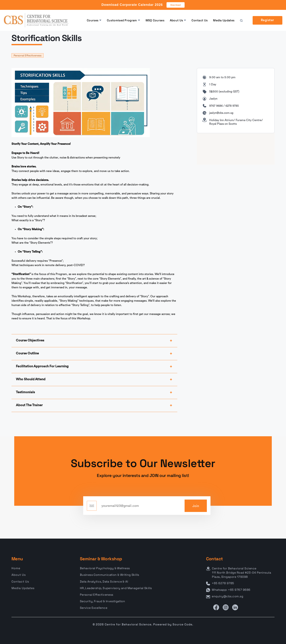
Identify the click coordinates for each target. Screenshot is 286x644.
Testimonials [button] (94, 392)
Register (267, 20)
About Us (176, 20)
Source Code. (183, 624)
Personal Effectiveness (28, 55)
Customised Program (122, 20)
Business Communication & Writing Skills (110, 575)
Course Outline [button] (94, 354)
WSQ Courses (155, 20)
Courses (93, 20)
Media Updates (224, 20)
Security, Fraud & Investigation (102, 601)
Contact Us (200, 20)
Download (176, 5)
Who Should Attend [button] (94, 380)
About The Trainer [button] (94, 405)
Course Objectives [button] (94, 341)
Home (16, 568)
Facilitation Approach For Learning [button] (94, 367)
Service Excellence (94, 608)
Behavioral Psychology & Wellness (105, 568)
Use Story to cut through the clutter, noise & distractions (48, 158)
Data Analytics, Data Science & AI (104, 582)
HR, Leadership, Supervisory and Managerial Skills (116, 588)
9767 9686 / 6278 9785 (224, 106)
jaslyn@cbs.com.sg (221, 113)
